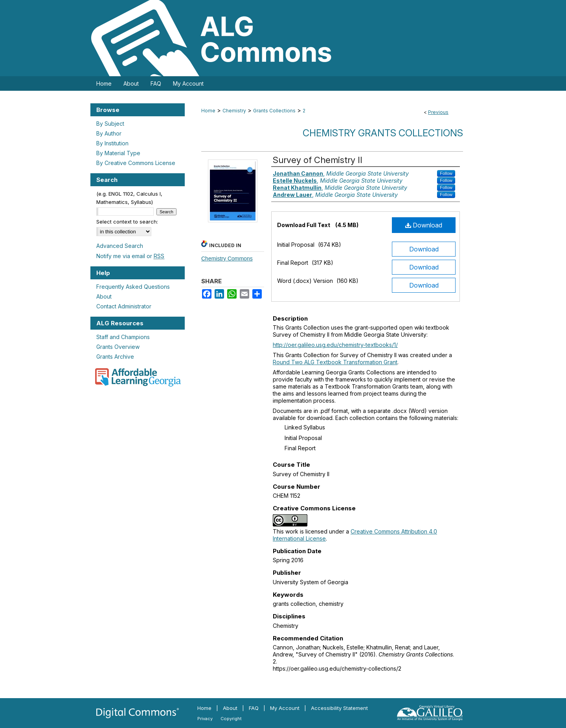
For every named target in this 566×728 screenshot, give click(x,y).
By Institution (112, 143)
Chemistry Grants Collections (383, 133)
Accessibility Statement (339, 708)
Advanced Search (120, 246)
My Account (285, 708)
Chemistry (234, 111)
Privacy (205, 719)
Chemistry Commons (227, 259)
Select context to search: (127, 222)
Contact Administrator (124, 306)
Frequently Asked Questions (133, 287)
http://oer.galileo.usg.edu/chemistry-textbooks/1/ (335, 345)
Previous (438, 112)
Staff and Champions (123, 337)
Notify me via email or (130, 256)
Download (424, 225)
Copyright (231, 719)
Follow (446, 173)
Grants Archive (115, 357)
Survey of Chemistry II (318, 160)
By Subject (110, 124)
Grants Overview (118, 347)
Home (208, 111)
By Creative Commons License (136, 163)
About (104, 296)
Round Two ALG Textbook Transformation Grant (335, 362)
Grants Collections (274, 111)
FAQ (254, 708)
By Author (109, 133)
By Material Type (118, 153)
